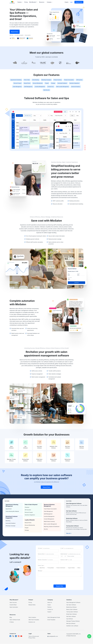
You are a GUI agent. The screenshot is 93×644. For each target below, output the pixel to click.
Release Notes (32, 605)
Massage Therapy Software (73, 621)
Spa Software (70, 619)
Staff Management (71, 87)
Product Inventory (72, 80)
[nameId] (48, 551)
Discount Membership (66, 83)
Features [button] (20, 2)
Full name (44, 548)
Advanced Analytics (63, 91)
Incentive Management (21, 91)
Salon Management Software (73, 603)
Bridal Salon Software (72, 614)
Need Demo (42, 568)
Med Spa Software (71, 624)
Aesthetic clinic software (72, 626)
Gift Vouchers (31, 83)
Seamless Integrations (45, 87)
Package (19, 87)
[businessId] (48, 557)
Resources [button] (42, 2)
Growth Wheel (13, 605)
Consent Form (33, 91)
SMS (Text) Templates (34, 620)
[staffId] (71, 562)
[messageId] (60, 574)
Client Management (58, 87)
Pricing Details (51, 568)
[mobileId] (63, 556)
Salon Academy (32, 617)
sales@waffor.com (53, 636)
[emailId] (71, 551)
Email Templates (51, 620)
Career (49, 605)
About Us (50, 603)
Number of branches (45, 560)
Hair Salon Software (71, 605)
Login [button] (71, 2)
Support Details (71, 568)
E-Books (12, 622)
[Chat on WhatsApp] (89, 636)
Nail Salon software (71, 617)
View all (69, 534)
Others (79, 568)
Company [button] (50, 2)
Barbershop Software (71, 607)
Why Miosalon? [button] (33, 2)
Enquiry (67, 2)
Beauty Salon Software (72, 610)
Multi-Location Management (47, 91)
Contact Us (50, 610)
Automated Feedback (30, 87)
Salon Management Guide (54, 617)
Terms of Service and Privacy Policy (34, 637)
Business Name (46, 554)
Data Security (74, 91)
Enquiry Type (41, 566)
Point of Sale (35, 80)
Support (49, 612)
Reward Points (54, 83)
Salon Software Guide (15, 620)
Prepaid (77, 83)
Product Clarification (61, 568)
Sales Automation (14, 607)
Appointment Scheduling (23, 80)
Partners (49, 607)
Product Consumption (19, 83)
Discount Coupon (43, 83)
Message (40, 571)
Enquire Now (60, 586)
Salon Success (13, 603)
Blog (11, 617)
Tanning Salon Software (72, 612)
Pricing (26, 2)
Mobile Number (70, 554)
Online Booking (46, 80)
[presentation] (60, 580)
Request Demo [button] (79, 2)
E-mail (67, 548)
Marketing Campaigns (59, 80)
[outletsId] (48, 562)
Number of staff (66, 560)
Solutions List (32, 622)
